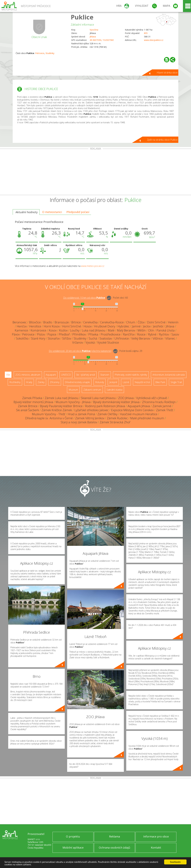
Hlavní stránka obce (167, 73)
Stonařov (54, 338)
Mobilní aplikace (73, 848)
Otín (151, 330)
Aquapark (51, 375)
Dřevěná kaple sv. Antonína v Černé (49, 418)
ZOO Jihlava (126, 398)
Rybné (152, 334)
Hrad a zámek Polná (81, 414)
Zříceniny (55, 382)
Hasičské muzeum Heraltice (139, 414)
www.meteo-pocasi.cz (93, 266)
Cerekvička (90, 322)
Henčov (22, 326)
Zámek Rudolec (117, 418)
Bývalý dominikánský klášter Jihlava (116, 402)
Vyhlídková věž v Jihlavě (152, 398)
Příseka (93, 334)
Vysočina (94, 30)
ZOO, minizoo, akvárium (28, 375)
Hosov (88, 326)
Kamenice (21, 330)
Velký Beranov (141, 338)
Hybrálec (123, 326)
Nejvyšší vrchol (142, 382)
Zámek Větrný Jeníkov (90, 418)
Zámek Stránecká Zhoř (115, 422)
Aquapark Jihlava (139, 406)
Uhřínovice (122, 338)
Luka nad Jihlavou (94, 330)
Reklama (115, 836)
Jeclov (147, 326)
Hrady (29, 382)
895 (146, 33)
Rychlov (164, 334)
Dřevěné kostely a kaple (77, 382)
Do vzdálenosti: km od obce (84, 298)
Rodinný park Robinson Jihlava (105, 406)
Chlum (131, 322)
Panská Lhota (166, 330)
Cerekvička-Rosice (112, 322)
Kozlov (63, 330)
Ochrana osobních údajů (114, 848)
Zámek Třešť (165, 410)
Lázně (126, 382)
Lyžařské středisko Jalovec (92, 410)
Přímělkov (79, 334)
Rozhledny (15, 382)
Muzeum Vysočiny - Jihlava (73, 402)
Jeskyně (113, 382)
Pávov (16, 334)
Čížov (141, 322)
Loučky (75, 330)
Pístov (41, 334)
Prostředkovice (111, 334)
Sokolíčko (22, 338)
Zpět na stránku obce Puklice (162, 140)
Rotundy (100, 382)
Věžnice (158, 338)
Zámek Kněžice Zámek (57, 410)
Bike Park (160, 382)
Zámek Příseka (32, 398)
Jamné (136, 326)
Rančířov (129, 334)
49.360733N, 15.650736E (102, 40)
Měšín (142, 330)
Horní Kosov (52, 326)
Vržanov (78, 342)
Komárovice (38, 330)
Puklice (82, 17)
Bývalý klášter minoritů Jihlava (33, 402)
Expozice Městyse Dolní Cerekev (132, 410)
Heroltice (35, 326)
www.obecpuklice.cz (154, 40)
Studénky (50, 53)
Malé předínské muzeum (147, 418)
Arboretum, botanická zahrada (169, 375)
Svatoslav (106, 338)
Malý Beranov (126, 330)
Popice (52, 334)
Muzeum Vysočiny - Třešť (49, 414)
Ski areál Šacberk (28, 410)
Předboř (64, 334)
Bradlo (48, 322)
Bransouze (62, 322)
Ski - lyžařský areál (86, 375)
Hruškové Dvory (105, 326)
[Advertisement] (95, 172)
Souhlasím (175, 862)
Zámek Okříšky (107, 414)
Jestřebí (158, 326)
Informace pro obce (156, 836)
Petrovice (40, 53)
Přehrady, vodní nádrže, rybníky (131, 375)
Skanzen (105, 375)
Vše (8, 375)
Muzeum (73, 390)
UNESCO (66, 375)
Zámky (41, 382)
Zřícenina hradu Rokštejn (159, 402)
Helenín (173, 322)
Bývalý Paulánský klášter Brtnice (61, 406)
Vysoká (90, 342)
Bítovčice (35, 322)
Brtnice (76, 322)
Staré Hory (38, 338)
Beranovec (20, 322)
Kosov (53, 330)
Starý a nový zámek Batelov (79, 422)
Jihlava (93, 37)
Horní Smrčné (72, 326)
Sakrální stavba (114, 390)
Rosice (141, 334)
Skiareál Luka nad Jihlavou (98, 398)
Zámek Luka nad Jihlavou (62, 398)
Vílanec (170, 338)
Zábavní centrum (92, 390)
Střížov (67, 338)
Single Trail (176, 382)
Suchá (93, 338)
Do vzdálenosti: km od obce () (80, 351)
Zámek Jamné (162, 406)
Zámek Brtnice (28, 406)
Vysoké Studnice (108, 342)
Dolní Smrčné (156, 322)
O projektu (73, 836)
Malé (111, 330)
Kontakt (156, 848)
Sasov (175, 334)
